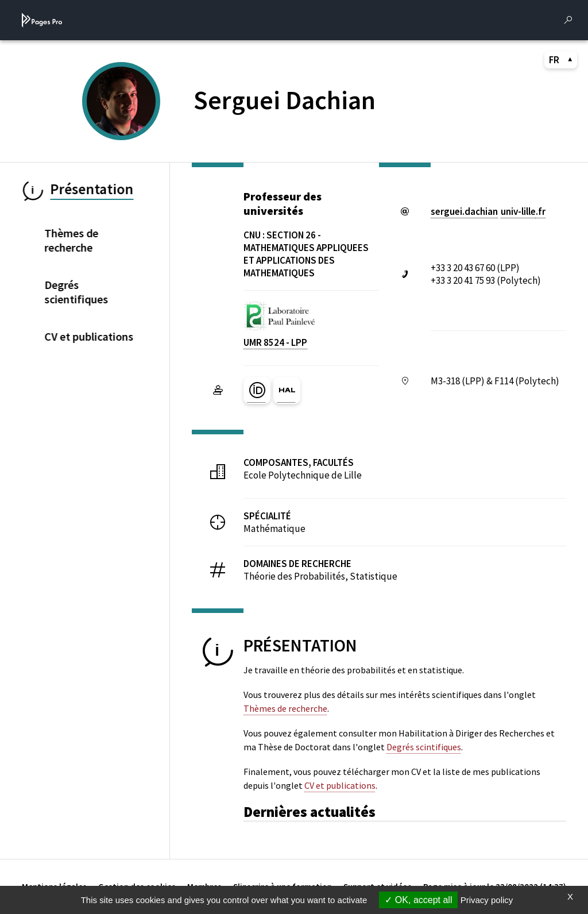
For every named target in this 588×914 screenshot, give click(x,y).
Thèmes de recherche (285, 708)
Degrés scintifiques (424, 747)
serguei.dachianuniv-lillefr (488, 211)
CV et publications (340, 785)
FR (561, 60)
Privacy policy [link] (487, 900)
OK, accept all (418, 900)
